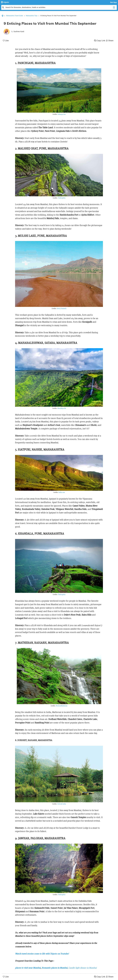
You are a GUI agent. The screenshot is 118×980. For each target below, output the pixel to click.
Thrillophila (62, 198)
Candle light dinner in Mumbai (83, 968)
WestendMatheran (62, 706)
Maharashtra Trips (32, 16)
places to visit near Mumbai (28, 968)
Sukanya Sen (62, 114)
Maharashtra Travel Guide (15, 16)
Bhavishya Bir (62, 408)
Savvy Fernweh (62, 308)
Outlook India (62, 804)
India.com (62, 492)
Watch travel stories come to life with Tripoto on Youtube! (42, 954)
